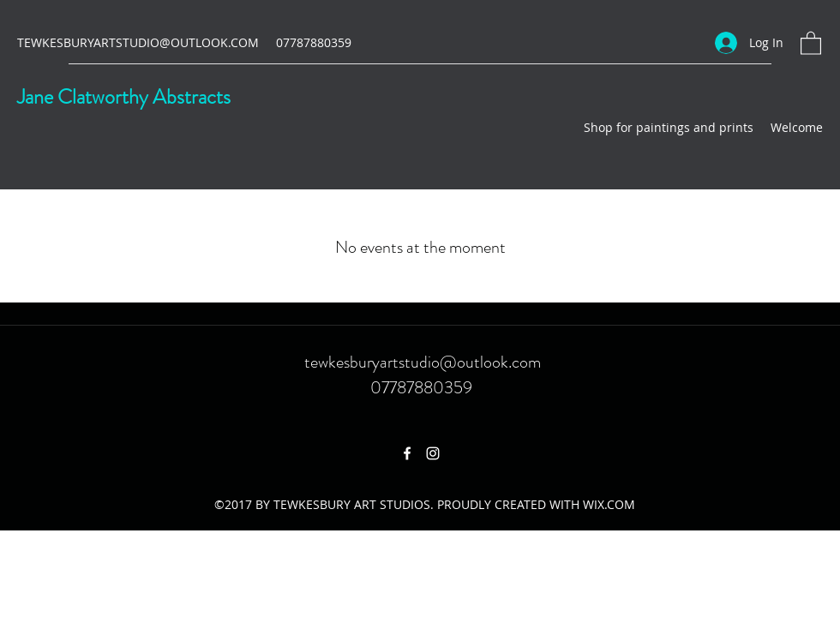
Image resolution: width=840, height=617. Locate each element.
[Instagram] (433, 453)
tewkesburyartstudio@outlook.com (423, 362)
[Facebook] (407, 453)
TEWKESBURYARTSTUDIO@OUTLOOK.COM (138, 42)
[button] (811, 42)
